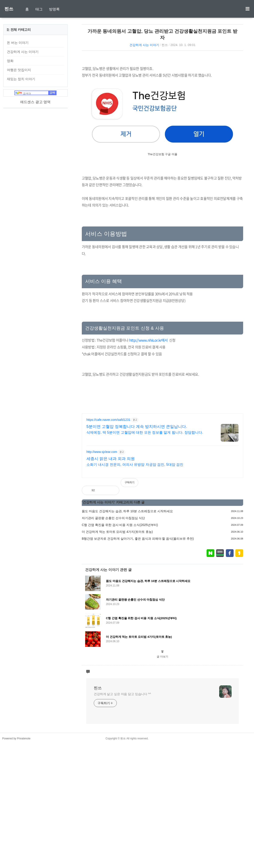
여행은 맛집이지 (19, 70)
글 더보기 (162, 781)
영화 (10, 61)
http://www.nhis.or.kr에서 (148, 402)
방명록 (54, 9)
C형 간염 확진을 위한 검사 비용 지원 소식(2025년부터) (120, 649)
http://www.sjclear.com (102, 576)
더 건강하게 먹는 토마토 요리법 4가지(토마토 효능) (117, 656)
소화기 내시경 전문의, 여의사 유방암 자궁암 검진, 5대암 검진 (135, 589)
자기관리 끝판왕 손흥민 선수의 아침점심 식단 (113, 642)
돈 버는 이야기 (18, 43)
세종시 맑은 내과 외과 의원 (111, 583)
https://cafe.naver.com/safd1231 (108, 544)
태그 (39, 9)
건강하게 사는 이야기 (144, 45)
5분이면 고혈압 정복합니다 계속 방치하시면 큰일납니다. (137, 551)
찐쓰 (9, 9)
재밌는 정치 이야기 (21, 79)
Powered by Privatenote (16, 862)
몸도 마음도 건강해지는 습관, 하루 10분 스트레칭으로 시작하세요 (127, 635)
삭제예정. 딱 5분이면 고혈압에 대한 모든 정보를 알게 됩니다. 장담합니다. (145, 556)
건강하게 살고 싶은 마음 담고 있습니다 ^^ (122, 818)
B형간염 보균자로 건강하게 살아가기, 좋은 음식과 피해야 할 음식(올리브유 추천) (138, 663)
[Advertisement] (162, 92)
